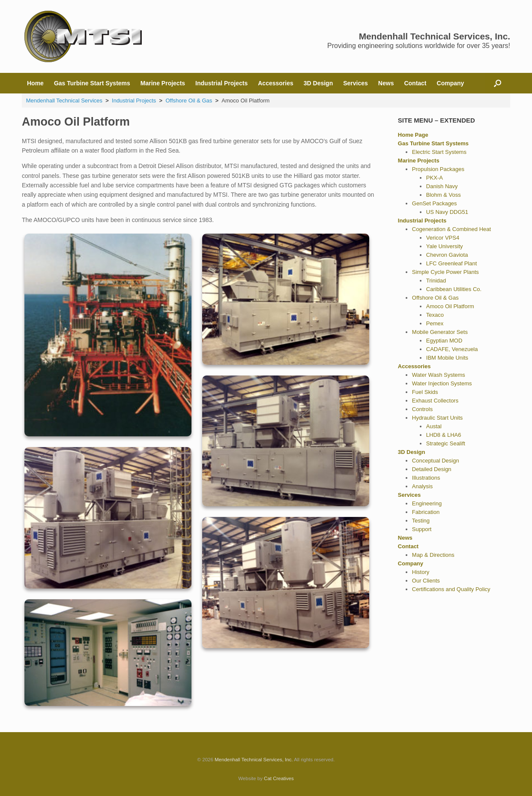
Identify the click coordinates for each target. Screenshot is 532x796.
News (386, 83)
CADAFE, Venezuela (452, 349)
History (421, 572)
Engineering (427, 503)
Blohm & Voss (444, 195)
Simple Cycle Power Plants (445, 272)
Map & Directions (433, 555)
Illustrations (426, 478)
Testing (421, 521)
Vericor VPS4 (443, 238)
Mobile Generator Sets (440, 332)
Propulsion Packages (438, 169)
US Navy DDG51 (447, 212)
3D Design (318, 83)
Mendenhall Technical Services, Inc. (254, 760)
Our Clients (426, 581)
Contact (415, 83)
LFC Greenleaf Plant (452, 263)
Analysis (422, 486)
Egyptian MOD (444, 341)
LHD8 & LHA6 (444, 435)
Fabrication (426, 512)
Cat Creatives (279, 778)
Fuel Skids (425, 392)
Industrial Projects (221, 83)
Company (451, 83)
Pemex (435, 323)
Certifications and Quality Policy (451, 589)
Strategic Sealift (446, 443)
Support (422, 529)
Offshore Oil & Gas (435, 298)
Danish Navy (442, 186)
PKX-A (435, 178)
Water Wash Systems (439, 375)
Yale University (445, 246)
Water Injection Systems (442, 383)
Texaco (435, 315)
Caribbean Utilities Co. (454, 289)
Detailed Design (432, 469)
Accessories (276, 83)
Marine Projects (163, 83)
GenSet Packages (435, 203)
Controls (422, 409)
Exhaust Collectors (435, 401)
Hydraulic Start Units (437, 418)
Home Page (413, 135)
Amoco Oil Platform (450, 306)
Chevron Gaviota (447, 255)
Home (35, 83)
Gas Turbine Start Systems (92, 83)
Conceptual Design (436, 461)
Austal (434, 426)
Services (356, 83)
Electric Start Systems (439, 152)
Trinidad (436, 281)
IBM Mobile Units (447, 358)
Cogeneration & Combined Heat (451, 229)
